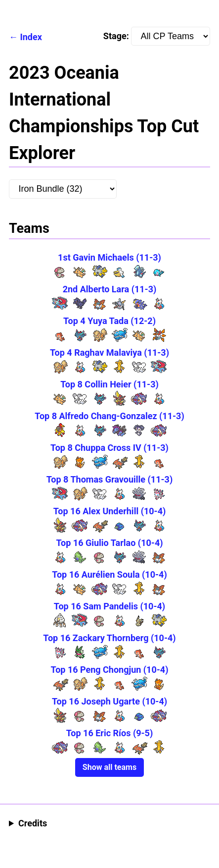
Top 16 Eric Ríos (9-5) (110, 733)
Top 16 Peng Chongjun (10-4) (110, 670)
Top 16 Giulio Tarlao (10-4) (109, 543)
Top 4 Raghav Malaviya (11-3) (109, 353)
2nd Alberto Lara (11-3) (110, 289)
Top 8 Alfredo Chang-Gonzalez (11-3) (109, 416)
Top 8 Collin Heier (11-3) (109, 384)
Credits (33, 823)
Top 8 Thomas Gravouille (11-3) (110, 479)
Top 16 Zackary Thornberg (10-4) (109, 638)
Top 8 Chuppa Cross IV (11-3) (109, 448)
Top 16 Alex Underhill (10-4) (110, 511)
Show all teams (109, 767)
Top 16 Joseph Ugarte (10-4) (109, 701)
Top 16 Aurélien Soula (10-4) (109, 574)
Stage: (157, 36)
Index (31, 37)
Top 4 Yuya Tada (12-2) (109, 321)
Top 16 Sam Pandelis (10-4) (109, 606)
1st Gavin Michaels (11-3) (109, 257)
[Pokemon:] (63, 189)
